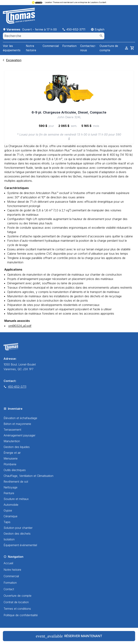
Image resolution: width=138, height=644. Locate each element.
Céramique (11, 516)
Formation (69, 46)
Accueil (8, 563)
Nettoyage (11, 487)
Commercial (51, 46)
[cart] (132, 48)
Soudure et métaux (16, 499)
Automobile (11, 505)
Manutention (12, 441)
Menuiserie (11, 458)
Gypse (8, 510)
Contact (9, 589)
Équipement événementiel (20, 545)
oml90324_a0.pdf (20, 326)
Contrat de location (16, 602)
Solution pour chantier (18, 528)
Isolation (9, 539)
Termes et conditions (17, 609)
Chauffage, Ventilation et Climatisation (28, 476)
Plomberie (10, 464)
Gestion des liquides (17, 447)
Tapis (7, 522)
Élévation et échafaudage (20, 418)
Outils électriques (15, 470)
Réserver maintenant (69, 636)
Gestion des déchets (17, 534)
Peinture (9, 493)
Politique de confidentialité (21, 615)
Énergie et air (12, 453)
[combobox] (54, 36)
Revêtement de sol (16, 482)
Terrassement (12, 430)
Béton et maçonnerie (17, 424)
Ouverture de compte (18, 596)
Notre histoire (31, 48)
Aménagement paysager (19, 435)
